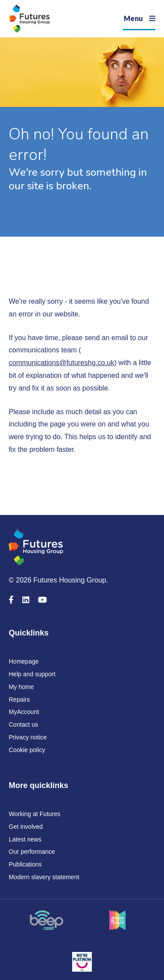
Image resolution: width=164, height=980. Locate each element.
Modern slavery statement (44, 877)
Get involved (26, 827)
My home (21, 687)
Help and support (32, 674)
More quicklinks (38, 785)
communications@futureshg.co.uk (61, 363)
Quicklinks (29, 633)
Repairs (19, 699)
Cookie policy (27, 750)
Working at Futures (35, 814)
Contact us (23, 724)
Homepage (24, 661)
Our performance (32, 852)
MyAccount (24, 712)
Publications (25, 864)
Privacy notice (28, 737)
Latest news (25, 839)
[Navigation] (139, 18)
